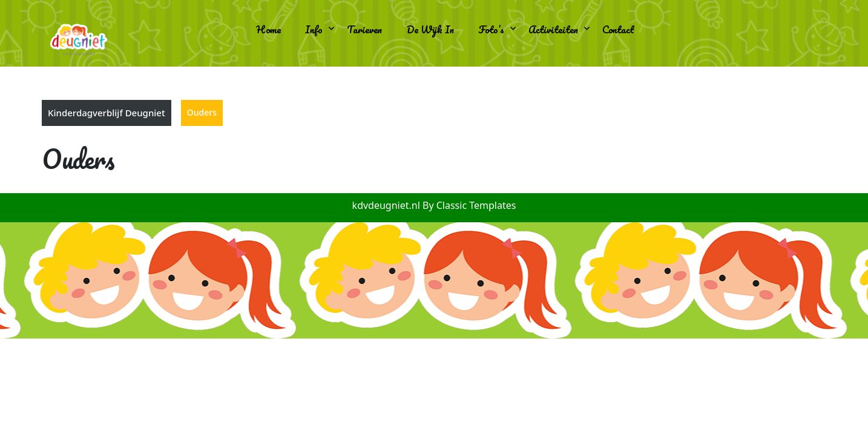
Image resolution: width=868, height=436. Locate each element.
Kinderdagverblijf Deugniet (107, 113)
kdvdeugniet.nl (387, 205)
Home (268, 29)
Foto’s (491, 29)
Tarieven (364, 29)
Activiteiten (553, 29)
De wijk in (430, 29)
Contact (618, 29)
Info (314, 29)
